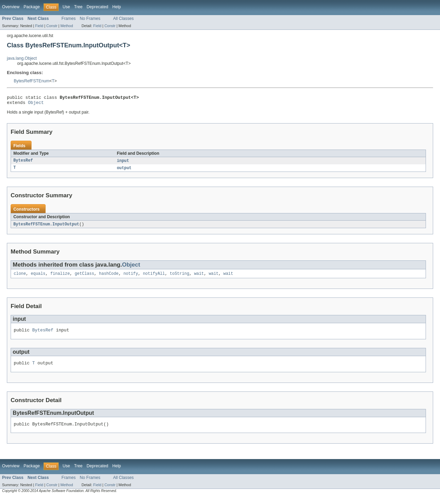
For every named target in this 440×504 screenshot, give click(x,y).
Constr (52, 26)
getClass (85, 277)
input (123, 163)
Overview (11, 7)
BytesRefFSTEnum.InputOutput (46, 227)
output (124, 171)
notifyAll (154, 277)
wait (199, 277)
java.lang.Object (22, 58)
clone (20, 277)
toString (180, 277)
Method (67, 26)
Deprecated (98, 7)
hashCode (109, 277)
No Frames (90, 19)
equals (38, 277)
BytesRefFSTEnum (32, 81)
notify (131, 277)
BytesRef (23, 163)
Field (39, 26)
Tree (78, 7)
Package (32, 7)
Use (66, 7)
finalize (60, 277)
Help (116, 7)
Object (36, 104)
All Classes (123, 19)
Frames (68, 19)
